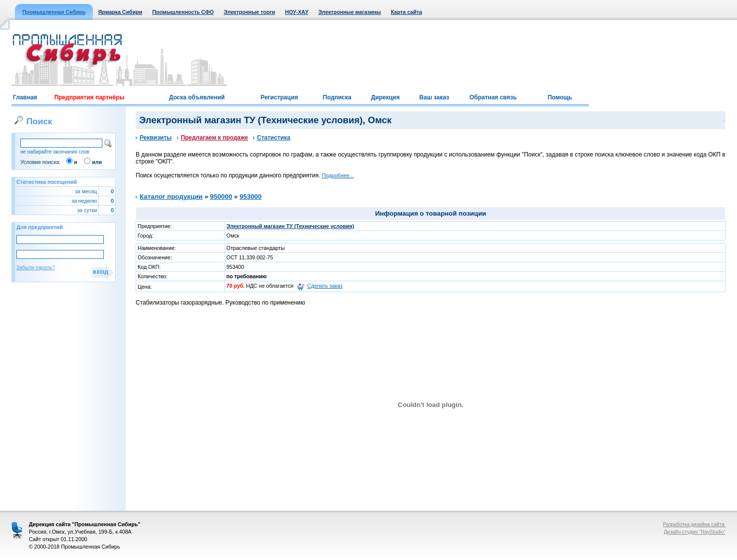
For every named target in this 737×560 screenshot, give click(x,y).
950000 (221, 197)
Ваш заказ (434, 97)
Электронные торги (249, 12)
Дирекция (385, 97)
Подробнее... (338, 175)
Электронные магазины (350, 12)
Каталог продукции (171, 197)
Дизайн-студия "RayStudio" (695, 532)
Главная (25, 97)
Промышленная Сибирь (54, 12)
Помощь (560, 97)
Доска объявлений (197, 97)
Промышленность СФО (183, 12)
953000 (250, 197)
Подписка (337, 97)
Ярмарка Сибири (120, 12)
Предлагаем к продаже (212, 138)
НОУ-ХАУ (297, 12)
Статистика (272, 138)
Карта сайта (406, 12)
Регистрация (279, 97)
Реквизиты (154, 138)
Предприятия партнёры (89, 97)
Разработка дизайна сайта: (694, 524)
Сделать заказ (325, 286)
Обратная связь (493, 97)
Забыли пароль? (36, 268)
